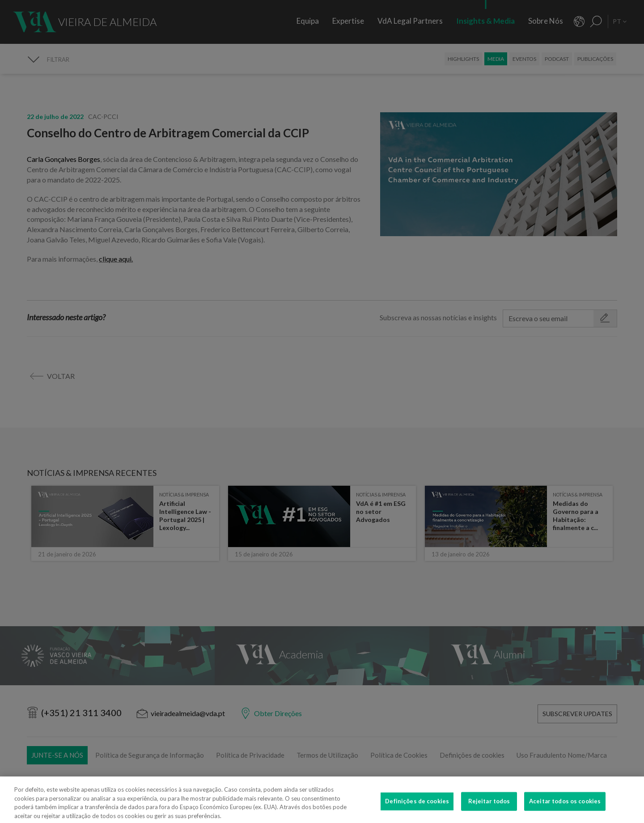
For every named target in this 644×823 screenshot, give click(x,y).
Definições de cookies (417, 806)
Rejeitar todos (489, 806)
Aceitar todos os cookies (565, 806)
